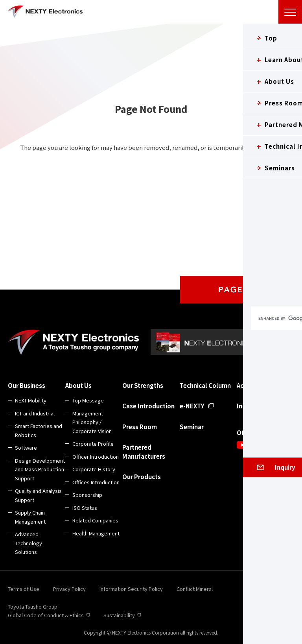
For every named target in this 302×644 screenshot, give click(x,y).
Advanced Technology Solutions (29, 543)
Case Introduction (148, 406)
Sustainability (119, 615)
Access (246, 385)
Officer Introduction (96, 457)
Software (26, 447)
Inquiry (247, 406)
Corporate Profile (93, 444)
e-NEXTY (192, 406)
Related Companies (95, 520)
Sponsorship (87, 495)
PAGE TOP (241, 290)
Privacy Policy (69, 589)
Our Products (142, 477)
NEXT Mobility (31, 400)
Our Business (27, 385)
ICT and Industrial (35, 413)
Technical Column (205, 385)
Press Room (140, 427)
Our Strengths (143, 385)
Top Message (88, 400)
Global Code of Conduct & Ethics (46, 615)
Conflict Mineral (195, 589)
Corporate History (94, 469)
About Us (78, 385)
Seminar (192, 427)
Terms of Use (24, 589)
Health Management (96, 533)
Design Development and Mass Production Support (40, 469)
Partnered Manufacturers (144, 452)
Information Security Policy (131, 589)
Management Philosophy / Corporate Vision (92, 422)
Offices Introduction (96, 482)
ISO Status (85, 508)
